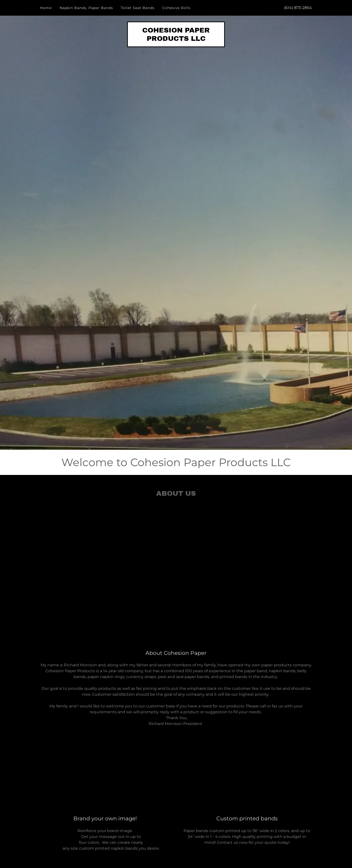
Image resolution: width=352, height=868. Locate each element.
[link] (176, 39)
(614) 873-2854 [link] (298, 8)
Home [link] (46, 8)
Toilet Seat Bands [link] (138, 8)
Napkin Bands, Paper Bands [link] (86, 8)
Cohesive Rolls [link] (176, 8)
